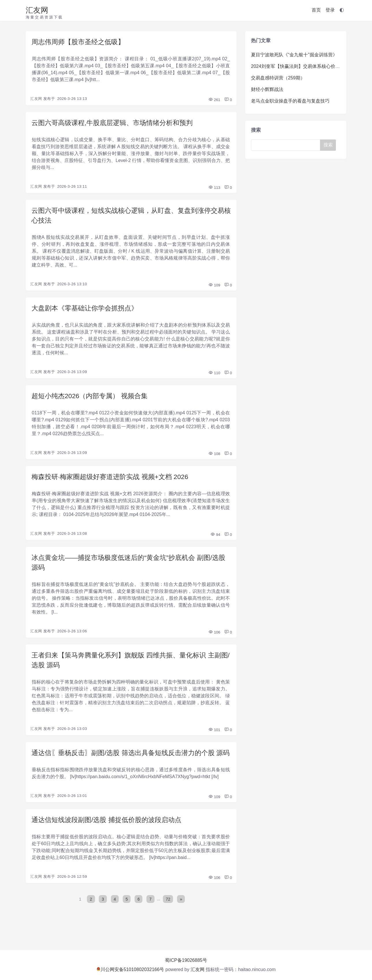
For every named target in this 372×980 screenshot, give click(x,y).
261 (214, 100)
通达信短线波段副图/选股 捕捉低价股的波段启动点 (110, 837)
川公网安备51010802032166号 (130, 969)
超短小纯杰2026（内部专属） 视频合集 (92, 399)
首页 (316, 10)
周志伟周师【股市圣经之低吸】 (80, 42)
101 (214, 736)
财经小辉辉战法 (267, 89)
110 (214, 376)
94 (215, 539)
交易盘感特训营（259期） (278, 78)
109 (214, 287)
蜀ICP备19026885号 (186, 960)
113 (214, 189)
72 (168, 917)
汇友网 (37, 10)
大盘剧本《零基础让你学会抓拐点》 (87, 311)
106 (214, 637)
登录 (330, 10)
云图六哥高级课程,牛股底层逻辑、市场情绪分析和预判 (116, 123)
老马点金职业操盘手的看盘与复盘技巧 (290, 101)
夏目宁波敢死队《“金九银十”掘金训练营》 (294, 55)
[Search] (287, 145)
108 (214, 457)
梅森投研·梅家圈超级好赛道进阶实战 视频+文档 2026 (113, 480)
